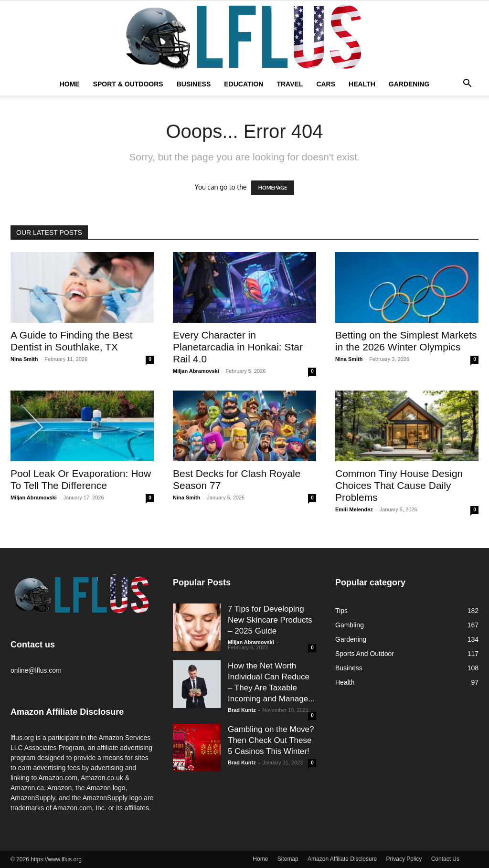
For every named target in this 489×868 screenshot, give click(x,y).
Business (194, 84)
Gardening (409, 84)
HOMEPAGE (273, 188)
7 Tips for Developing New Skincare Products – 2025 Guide (270, 620)
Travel (290, 84)
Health (362, 84)
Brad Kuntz (242, 710)
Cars (326, 84)
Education (244, 84)
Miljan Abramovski (196, 371)
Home (70, 84)
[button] (467, 85)
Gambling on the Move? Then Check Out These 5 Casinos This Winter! (271, 740)
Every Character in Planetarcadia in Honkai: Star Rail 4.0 (238, 347)
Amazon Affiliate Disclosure (342, 859)
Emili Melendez (354, 509)
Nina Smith (24, 359)
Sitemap (288, 859)
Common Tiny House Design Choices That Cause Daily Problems (399, 485)
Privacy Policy (404, 859)
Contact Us (445, 859)
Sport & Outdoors (128, 84)
